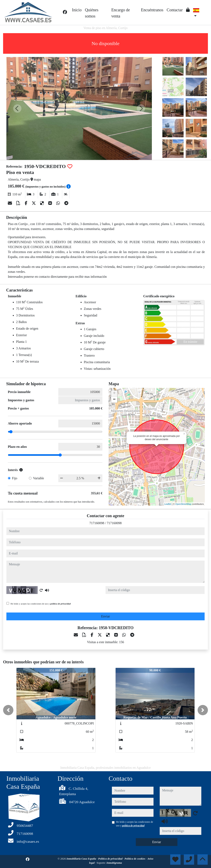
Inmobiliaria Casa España (82, 859)
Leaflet (168, 504)
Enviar (106, 616)
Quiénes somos (92, 13)
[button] (8, 710)
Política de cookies (135, 859)
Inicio (77, 10)
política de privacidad (60, 604)
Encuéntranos (152, 10)
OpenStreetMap (183, 504)
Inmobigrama (114, 863)
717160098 (97, 523)
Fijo (15, 478)
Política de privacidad (111, 859)
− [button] (114, 400)
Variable (38, 478)
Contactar (175, 10)
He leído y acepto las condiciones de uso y (41, 604)
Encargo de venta (121, 13)
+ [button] (114, 393)
